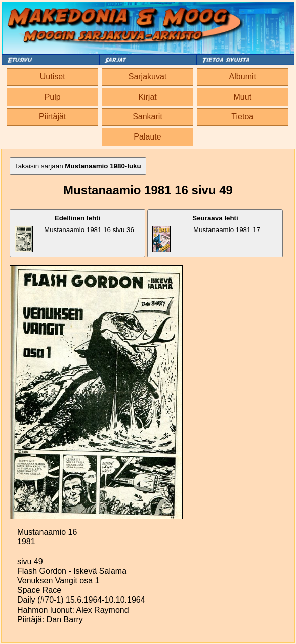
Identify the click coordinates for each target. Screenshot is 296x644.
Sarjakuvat (148, 77)
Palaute (147, 137)
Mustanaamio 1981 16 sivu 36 (74, 233)
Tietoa (242, 117)
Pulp (53, 97)
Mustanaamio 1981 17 (206, 233)
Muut (243, 97)
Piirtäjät (52, 117)
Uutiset (53, 77)
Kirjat (147, 97)
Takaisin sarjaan (78, 166)
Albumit (243, 77)
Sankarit (147, 117)
